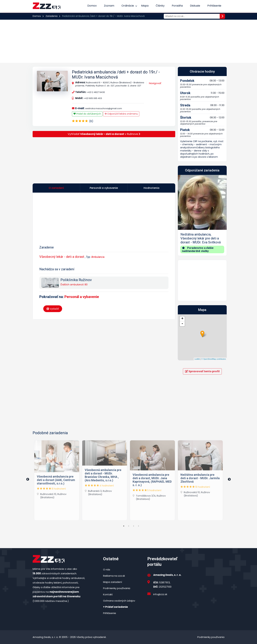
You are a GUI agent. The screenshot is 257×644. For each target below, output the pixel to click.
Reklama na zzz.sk (114, 576)
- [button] (182, 324)
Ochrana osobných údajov (119, 601)
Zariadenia (52, 16)
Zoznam (109, 6)
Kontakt (108, 594)
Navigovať (155, 83)
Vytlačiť (53, 309)
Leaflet (197, 359)
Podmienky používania (117, 588)
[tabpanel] (57, 479)
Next (229, 479)
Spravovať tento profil (202, 371)
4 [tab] (138, 526)
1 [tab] (124, 526)
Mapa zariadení (113, 582)
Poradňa (177, 6)
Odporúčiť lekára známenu (121, 114)
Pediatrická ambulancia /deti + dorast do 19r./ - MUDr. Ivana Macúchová (116, 74)
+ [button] (182, 319)
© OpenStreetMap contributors (214, 359)
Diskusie (195, 6)
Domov (92, 6)
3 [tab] (134, 526)
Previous (28, 479)
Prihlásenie (214, 6)
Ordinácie (128, 6)
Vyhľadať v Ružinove (104, 134)
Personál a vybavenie (82, 297)
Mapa (145, 6)
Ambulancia (98, 257)
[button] (182, 215)
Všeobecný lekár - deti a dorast (62, 257)
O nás (107, 570)
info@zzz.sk (160, 594)
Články (160, 6)
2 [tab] (129, 526)
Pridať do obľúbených (87, 114)
